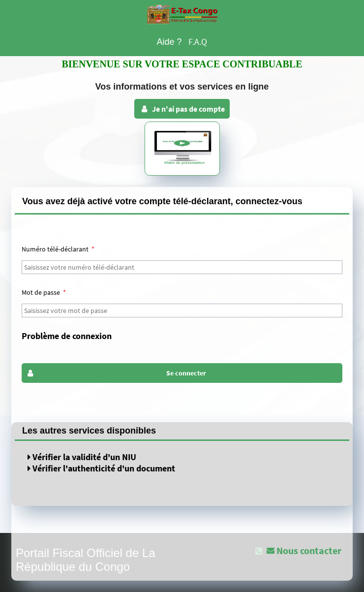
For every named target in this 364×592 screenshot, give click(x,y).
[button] (182, 373)
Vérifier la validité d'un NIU (82, 457)
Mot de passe (44, 292)
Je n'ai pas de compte (182, 109)
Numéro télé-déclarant (58, 249)
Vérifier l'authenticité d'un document (101, 468)
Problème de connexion (67, 336)
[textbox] (182, 267)
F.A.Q (198, 42)
